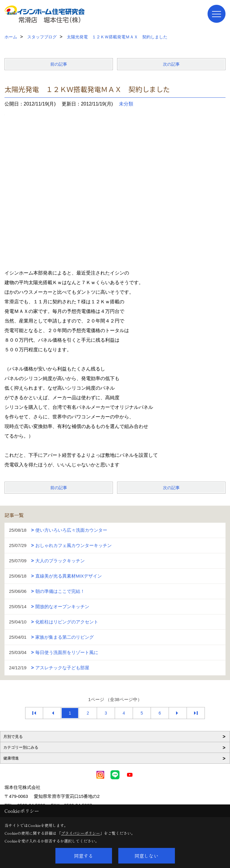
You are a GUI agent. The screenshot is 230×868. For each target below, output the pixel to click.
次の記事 (171, 64)
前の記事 (59, 64)
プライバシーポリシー (81, 833)
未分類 (126, 104)
